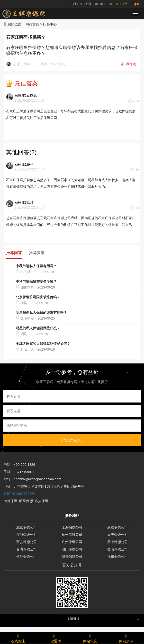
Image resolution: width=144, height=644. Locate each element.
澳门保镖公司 (72, 549)
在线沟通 (18, 638)
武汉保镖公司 (117, 527)
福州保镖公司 (117, 556)
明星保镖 (26, 501)
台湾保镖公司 (27, 549)
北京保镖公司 (27, 527)
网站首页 (32, 24)
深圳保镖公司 (27, 535)
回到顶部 (126, 638)
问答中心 (50, 24)
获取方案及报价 (72, 440)
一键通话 (54, 638)
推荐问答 (14, 253)
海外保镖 (10, 501)
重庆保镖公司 (117, 535)
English (136, 4)
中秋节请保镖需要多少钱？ (36, 282)
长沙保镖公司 (27, 556)
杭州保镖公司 (72, 535)
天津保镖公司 (117, 542)
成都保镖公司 (72, 556)
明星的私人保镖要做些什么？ (38, 328)
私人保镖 (42, 501)
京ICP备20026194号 (19, 494)
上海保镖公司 (72, 527)
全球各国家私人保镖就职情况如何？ (43, 344)
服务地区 (72, 516)
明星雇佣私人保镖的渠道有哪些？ (41, 313)
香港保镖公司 (117, 549)
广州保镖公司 (72, 542)
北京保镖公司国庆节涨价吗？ (38, 297)
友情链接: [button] (74, 619)
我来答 (131, 64)
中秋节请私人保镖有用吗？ (36, 266)
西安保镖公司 (27, 542)
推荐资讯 (37, 253)
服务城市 (122, 4)
